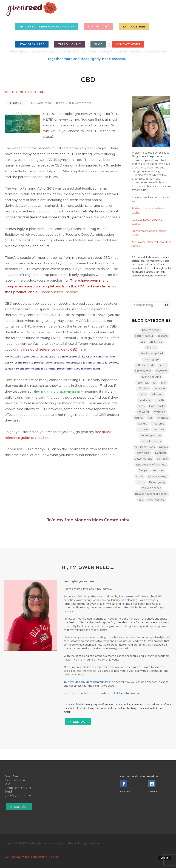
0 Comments (80, 103)
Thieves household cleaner (151, 494)
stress (141, 482)
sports (139, 476)
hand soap (145, 400)
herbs (141, 406)
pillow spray (144, 453)
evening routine (151, 377)
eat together (143, 371)
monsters (159, 429)
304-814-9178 (23, 788)
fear (164, 383)
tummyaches (156, 500)
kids (150, 418)
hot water (143, 412)
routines (158, 470)
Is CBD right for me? (26, 92)
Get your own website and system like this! (31, 857)
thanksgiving (157, 482)
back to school (151, 330)
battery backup (144, 336)
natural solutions (145, 447)
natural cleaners (151, 441)
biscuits (163, 336)
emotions (161, 371)
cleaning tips (151, 359)
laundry (143, 424)
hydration (159, 412)
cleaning (151, 348)
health (160, 400)
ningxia (164, 447)
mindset (143, 429)
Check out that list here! (59, 292)
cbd (62, 103)
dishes (163, 365)
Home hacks (157, 406)
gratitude (159, 389)
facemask (143, 383)
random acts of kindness (151, 465)
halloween (157, 394)
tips (140, 500)
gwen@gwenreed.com (19, 795)
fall (155, 383)
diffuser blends (145, 365)
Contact (78, 722)
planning (160, 453)
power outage (144, 459)
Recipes (144, 470)
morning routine (151, 435)
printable (162, 459)
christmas (156, 342)
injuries (139, 418)
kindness (162, 418)
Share (16, 103)
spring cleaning (157, 476)
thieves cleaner (151, 488)
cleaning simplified (151, 353)
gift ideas (143, 389)
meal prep (158, 424)
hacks (143, 394)
